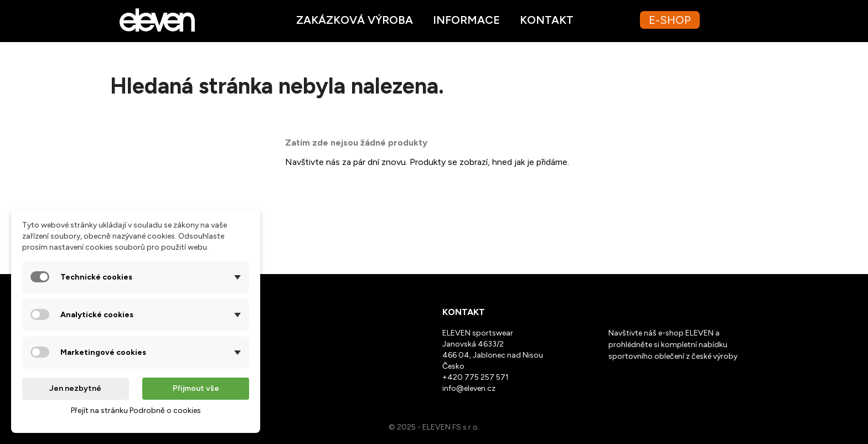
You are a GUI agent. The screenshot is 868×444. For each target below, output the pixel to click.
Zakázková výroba (355, 20)
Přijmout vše (196, 388)
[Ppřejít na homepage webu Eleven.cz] (157, 19)
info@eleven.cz (469, 388)
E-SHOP (670, 20)
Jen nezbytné (75, 388)
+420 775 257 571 (476, 377)
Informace (466, 20)
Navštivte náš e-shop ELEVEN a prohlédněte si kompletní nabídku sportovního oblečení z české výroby (673, 345)
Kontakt (547, 20)
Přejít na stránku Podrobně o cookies (136, 411)
